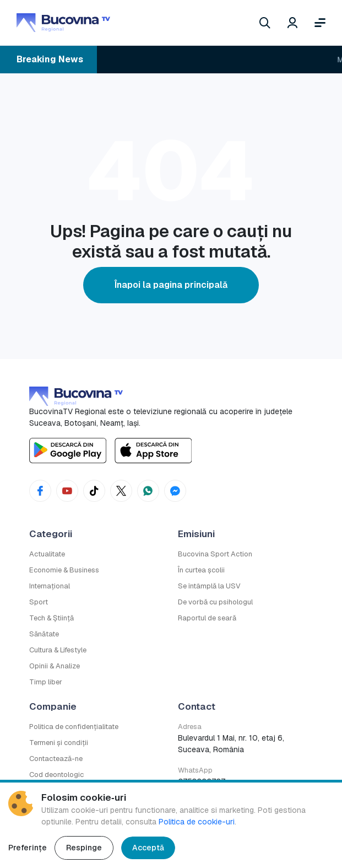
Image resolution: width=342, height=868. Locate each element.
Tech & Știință (51, 618)
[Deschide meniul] (320, 23)
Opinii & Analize (55, 666)
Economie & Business (64, 570)
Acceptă (148, 848)
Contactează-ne (56, 759)
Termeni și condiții (59, 743)
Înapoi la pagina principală (171, 285)
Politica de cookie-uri (197, 822)
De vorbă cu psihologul (215, 602)
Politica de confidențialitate (74, 727)
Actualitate (47, 554)
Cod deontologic (56, 775)
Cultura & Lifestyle (58, 650)
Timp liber (46, 682)
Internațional (50, 586)
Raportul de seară (207, 618)
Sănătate (44, 634)
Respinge (84, 848)
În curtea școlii (201, 570)
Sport (39, 602)
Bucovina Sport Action (215, 554)
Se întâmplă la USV (209, 586)
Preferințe (28, 848)
